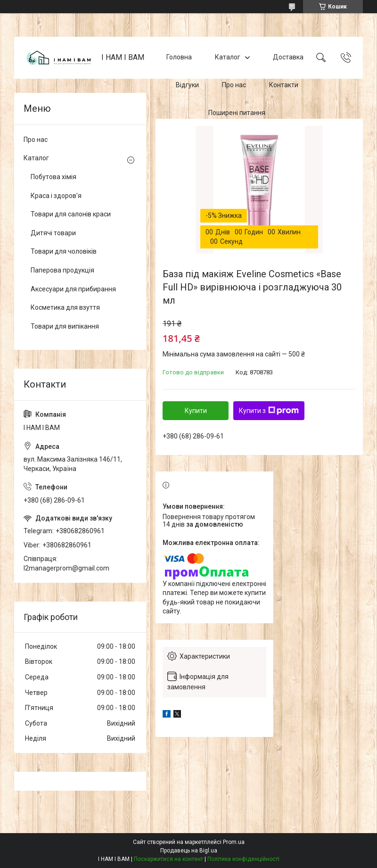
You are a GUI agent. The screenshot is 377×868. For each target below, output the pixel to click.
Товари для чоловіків (64, 251)
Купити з (269, 411)
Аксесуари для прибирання (73, 289)
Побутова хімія (53, 177)
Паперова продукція (62, 270)
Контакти (284, 85)
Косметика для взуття (65, 307)
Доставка (288, 58)
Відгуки (187, 85)
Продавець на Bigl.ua (189, 851)
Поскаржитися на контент (168, 859)
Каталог (228, 58)
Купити (196, 411)
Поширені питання (237, 113)
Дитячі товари (53, 233)
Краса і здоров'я (56, 196)
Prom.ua (234, 842)
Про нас (234, 85)
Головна (179, 58)
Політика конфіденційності (243, 859)
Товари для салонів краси (71, 214)
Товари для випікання (65, 326)
